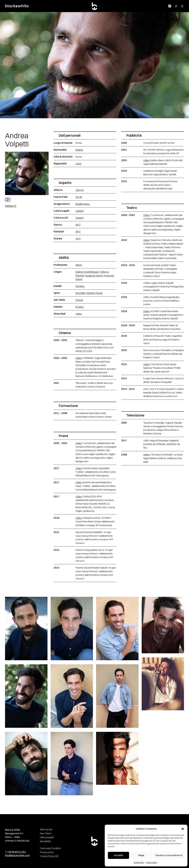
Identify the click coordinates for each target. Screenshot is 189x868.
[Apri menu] (182, 6)
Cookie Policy (139, 862)
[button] (183, 829)
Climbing (91, 293)
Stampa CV (11, 206)
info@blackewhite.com (17, 855)
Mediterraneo (83, 204)
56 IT (78, 225)
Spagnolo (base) (94, 276)
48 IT (78, 232)
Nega (141, 855)
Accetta (118, 855)
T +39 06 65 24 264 (15, 852)
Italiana (79, 150)
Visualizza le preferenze (169, 855)
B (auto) (80, 307)
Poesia (79, 300)
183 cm (80, 190)
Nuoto (99, 293)
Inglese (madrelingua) (87, 272)
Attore (79, 265)
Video (79, 314)
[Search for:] (176, 6)
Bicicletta (80, 293)
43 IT (78, 238)
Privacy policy (152, 862)
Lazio (78, 164)
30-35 (79, 197)
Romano (80, 286)
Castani (79, 211)
